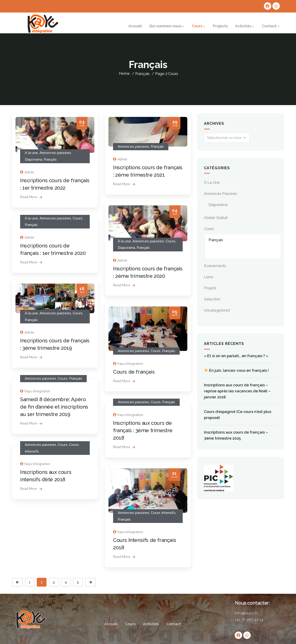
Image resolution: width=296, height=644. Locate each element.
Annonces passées (55, 153)
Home (124, 73)
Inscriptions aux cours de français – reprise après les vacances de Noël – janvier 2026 (237, 391)
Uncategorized (217, 310)
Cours (173, 74)
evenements (215, 266)
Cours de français (134, 372)
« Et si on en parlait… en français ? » (236, 356)
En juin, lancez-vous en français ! (236, 370)
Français (50, 159)
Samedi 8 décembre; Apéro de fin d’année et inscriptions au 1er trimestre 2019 (54, 407)
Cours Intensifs (163, 513)
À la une (31, 153)
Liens (209, 277)
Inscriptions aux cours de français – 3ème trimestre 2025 (236, 435)
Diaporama (33, 159)
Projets (210, 288)
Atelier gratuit (216, 218)
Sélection (212, 299)
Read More (31, 197)
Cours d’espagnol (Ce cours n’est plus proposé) (238, 415)
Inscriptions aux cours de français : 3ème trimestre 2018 (143, 430)
